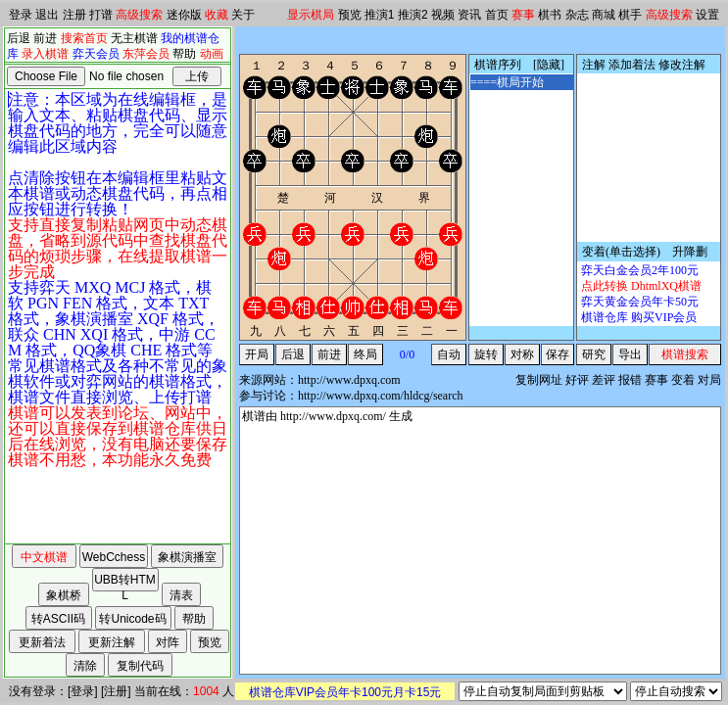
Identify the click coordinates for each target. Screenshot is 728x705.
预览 (350, 15)
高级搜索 (139, 15)
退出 (47, 15)
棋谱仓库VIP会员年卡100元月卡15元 (345, 692)
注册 (74, 15)
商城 (604, 15)
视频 (443, 15)
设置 (707, 15)
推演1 (380, 15)
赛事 (523, 15)
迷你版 (184, 15)
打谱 (101, 15)
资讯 (469, 15)
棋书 (550, 15)
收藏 (217, 15)
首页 (497, 15)
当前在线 (158, 691)
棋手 (630, 15)
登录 (21, 15)
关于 (243, 15)
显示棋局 (311, 15)
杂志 (577, 15)
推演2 (413, 15)
